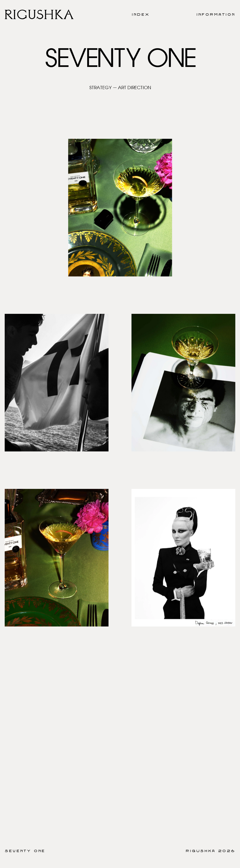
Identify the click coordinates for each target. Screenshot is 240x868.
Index (141, 14)
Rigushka (201, 851)
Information (216, 14)
